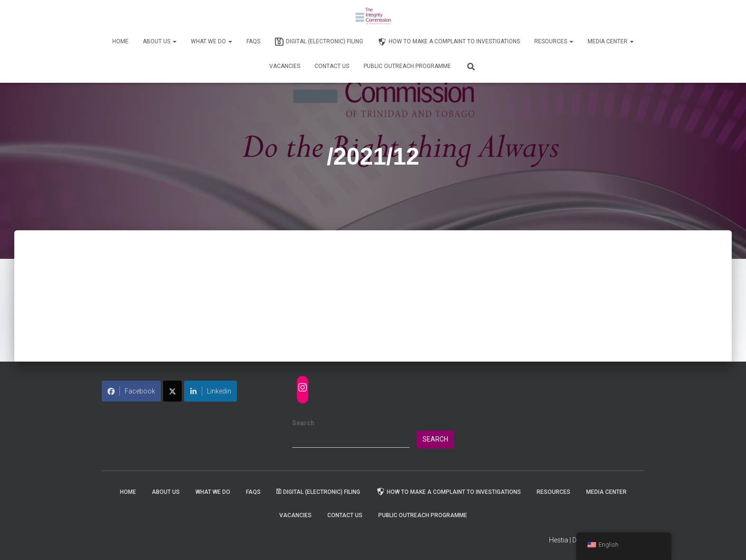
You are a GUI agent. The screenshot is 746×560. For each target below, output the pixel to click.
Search (303, 423)
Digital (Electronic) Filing (319, 42)
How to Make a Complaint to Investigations (449, 42)
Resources (554, 41)
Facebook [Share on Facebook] (131, 391)
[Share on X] (172, 391)
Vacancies (285, 66)
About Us (160, 41)
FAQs (253, 41)
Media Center (611, 41)
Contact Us (332, 66)
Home (120, 41)
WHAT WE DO (211, 41)
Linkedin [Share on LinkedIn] (211, 391)
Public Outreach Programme (407, 66)
